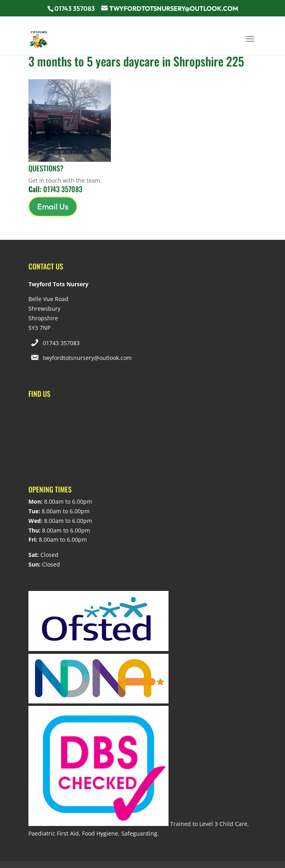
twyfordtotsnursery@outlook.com (87, 358)
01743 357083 (61, 343)
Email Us (53, 206)
